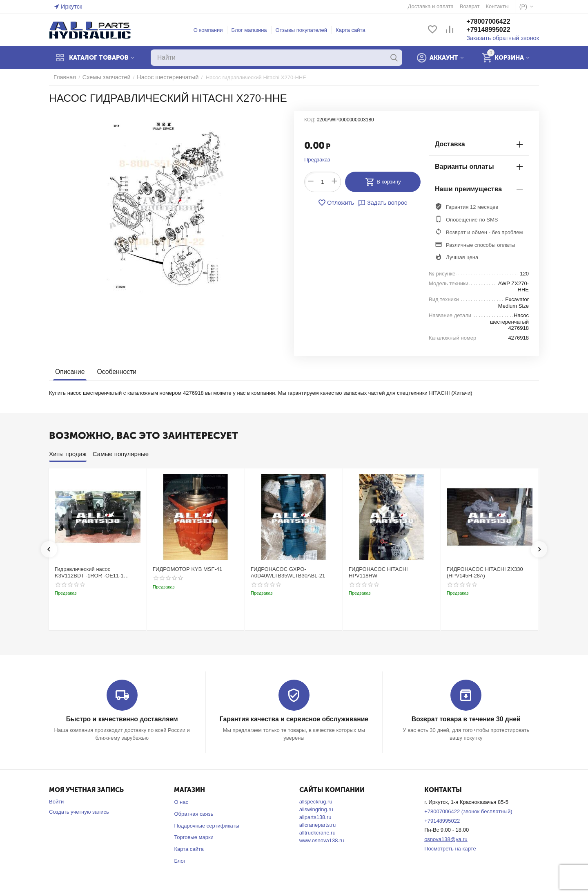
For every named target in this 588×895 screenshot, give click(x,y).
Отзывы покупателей (305, 30)
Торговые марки (194, 837)
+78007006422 (496, 22)
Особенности (114, 372)
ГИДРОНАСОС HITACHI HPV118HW (378, 572)
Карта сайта (354, 30)
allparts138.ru (315, 817)
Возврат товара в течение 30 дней (466, 719)
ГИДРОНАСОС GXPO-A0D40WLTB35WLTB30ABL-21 (288, 572)
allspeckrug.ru (316, 801)
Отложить (338, 203)
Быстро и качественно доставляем (122, 719)
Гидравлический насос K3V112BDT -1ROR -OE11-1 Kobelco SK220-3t (89, 572)
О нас (181, 802)
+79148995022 (496, 30)
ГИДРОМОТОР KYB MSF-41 (187, 569)
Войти (56, 801)
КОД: (310, 120)
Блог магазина (253, 30)
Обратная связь (194, 813)
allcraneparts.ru (318, 825)
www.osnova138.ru (322, 840)
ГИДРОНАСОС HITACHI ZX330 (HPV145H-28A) (485, 572)
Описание (69, 372)
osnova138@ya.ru (446, 839)
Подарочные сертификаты (206, 825)
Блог (180, 860)
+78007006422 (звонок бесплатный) (468, 811)
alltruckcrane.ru (317, 832)
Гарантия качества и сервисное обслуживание (294, 719)
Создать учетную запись (79, 811)
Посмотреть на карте (450, 848)
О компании (212, 30)
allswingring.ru (316, 809)
